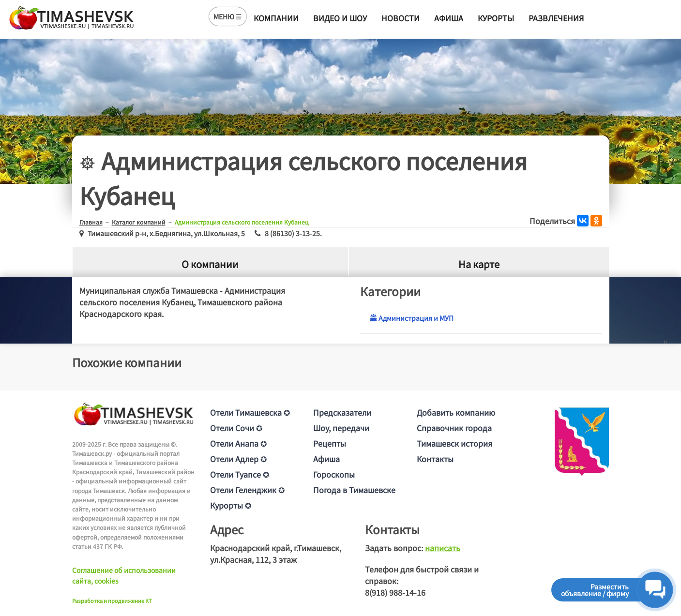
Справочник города (454, 428)
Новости (401, 18)
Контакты (435, 459)
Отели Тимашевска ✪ (250, 412)
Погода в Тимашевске (354, 490)
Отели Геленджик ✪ (247, 490)
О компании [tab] (210, 264)
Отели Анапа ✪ (238, 443)
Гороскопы (334, 474)
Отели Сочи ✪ (236, 428)
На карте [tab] (479, 264)
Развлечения (556, 18)
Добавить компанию (456, 412)
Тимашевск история (454, 443)
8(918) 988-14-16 (395, 592)
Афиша (449, 18)
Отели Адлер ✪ (238, 459)
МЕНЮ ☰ (228, 16)
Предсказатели (342, 412)
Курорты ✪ (231, 505)
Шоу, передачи (341, 428)
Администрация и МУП (412, 318)
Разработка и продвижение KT (112, 601)
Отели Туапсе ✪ (240, 474)
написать (443, 548)
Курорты (496, 18)
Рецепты (330, 443)
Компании (276, 18)
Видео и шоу (340, 18)
